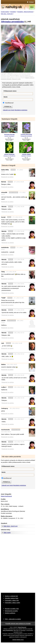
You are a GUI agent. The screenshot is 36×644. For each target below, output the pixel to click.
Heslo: (6, 97)
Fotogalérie (13, 12)
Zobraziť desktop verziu (18, 640)
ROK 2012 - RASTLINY (7, 14)
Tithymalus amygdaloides (12, 22)
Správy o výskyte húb (11, 596)
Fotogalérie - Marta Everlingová (25, 12)
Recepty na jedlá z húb (12, 609)
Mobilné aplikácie (10, 613)
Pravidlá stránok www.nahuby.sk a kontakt (18, 624)
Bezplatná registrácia (21, 110)
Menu (32, 7)
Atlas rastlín (7, 533)
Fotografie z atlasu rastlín (12, 603)
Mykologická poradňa (11, 611)
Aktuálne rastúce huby (12, 598)
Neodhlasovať (9, 103)
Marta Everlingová (6, 496)
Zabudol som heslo (9, 110)
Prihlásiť (31, 2)
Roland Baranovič (22, 627)
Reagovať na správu (7, 177)
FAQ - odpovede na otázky (13, 619)
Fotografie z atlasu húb (12, 600)
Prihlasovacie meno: (10, 91)
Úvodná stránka (5, 12)
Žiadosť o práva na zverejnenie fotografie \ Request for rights (18, 78)
